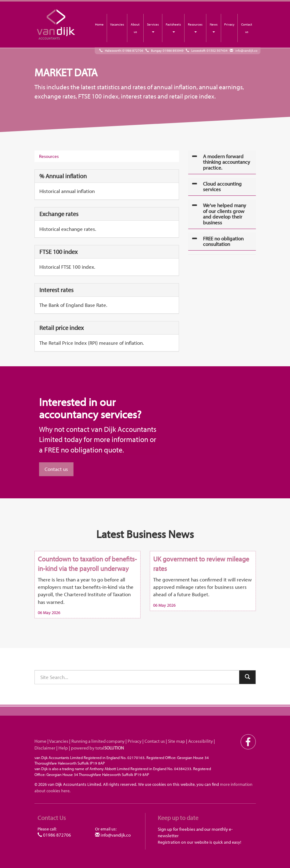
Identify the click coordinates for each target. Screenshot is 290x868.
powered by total (97, 748)
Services (153, 27)
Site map (177, 741)
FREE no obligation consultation (223, 241)
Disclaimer (45, 748)
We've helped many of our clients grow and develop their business (224, 214)
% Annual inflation (63, 176)
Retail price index (62, 328)
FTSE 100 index (58, 252)
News (214, 27)
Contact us (247, 28)
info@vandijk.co (246, 50)
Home (99, 24)
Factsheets (173, 27)
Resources (195, 27)
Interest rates (56, 290)
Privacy (229, 24)
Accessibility (201, 741)
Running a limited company (98, 741)
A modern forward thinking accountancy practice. (226, 162)
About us (135, 28)
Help (63, 748)
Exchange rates (59, 214)
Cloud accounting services (222, 187)
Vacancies (117, 24)
